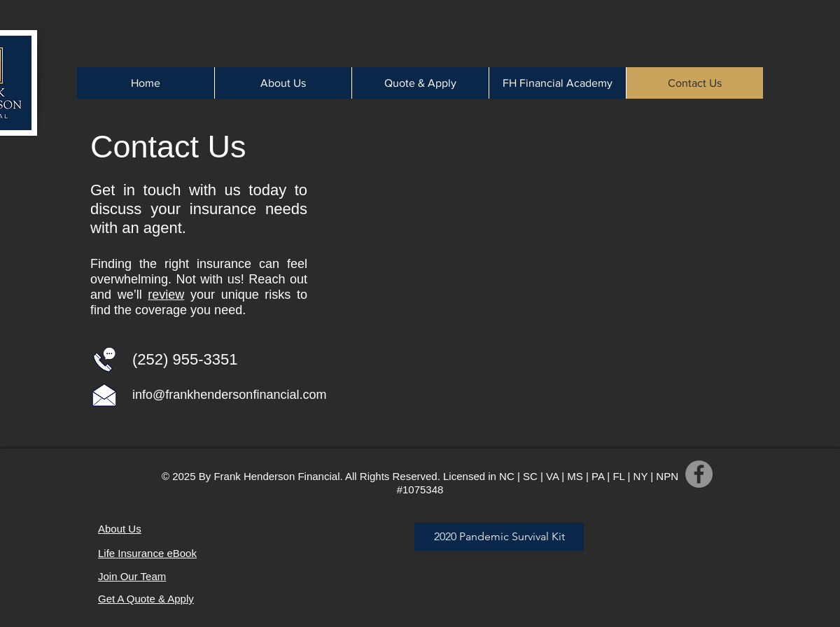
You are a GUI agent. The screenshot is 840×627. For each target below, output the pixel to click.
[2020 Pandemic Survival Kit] (499, 537)
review (166, 295)
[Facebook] (699, 474)
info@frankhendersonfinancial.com (229, 395)
